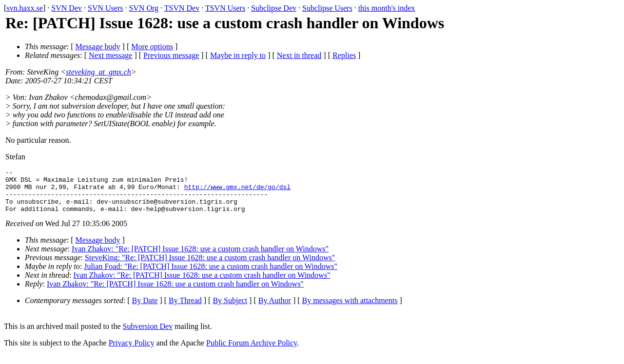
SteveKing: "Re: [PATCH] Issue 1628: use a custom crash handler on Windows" (210, 266)
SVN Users (105, 8)
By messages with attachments (350, 309)
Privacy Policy (132, 352)
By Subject (230, 309)
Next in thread (299, 55)
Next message (110, 55)
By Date (145, 309)
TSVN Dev (182, 8)
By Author (275, 309)
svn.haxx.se (25, 8)
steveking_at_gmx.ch (98, 72)
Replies (344, 55)
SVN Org (144, 8)
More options (152, 47)
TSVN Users (225, 8)
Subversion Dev (148, 335)
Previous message (171, 55)
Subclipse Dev (274, 8)
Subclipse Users (327, 8)
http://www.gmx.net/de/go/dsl (237, 191)
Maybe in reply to (238, 55)
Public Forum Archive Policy (252, 352)
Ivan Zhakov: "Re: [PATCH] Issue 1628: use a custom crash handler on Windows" (200, 258)
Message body (98, 47)
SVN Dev (67, 8)
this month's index (387, 8)
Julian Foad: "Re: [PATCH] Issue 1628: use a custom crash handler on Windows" (211, 275)
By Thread (185, 309)
